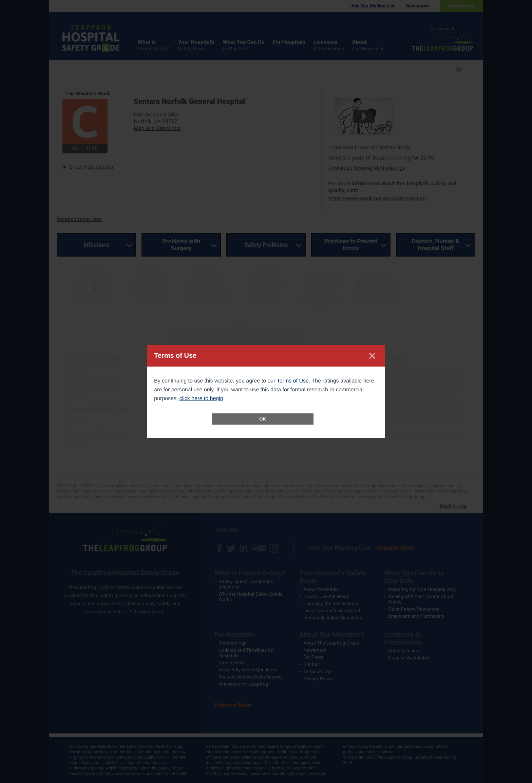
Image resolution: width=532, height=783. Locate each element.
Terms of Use (293, 381)
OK (263, 419)
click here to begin (201, 399)
